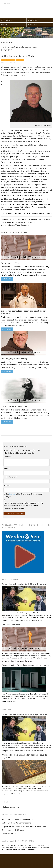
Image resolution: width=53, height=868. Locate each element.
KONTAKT (5, 25)
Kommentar (11, 60)
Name (7, 469)
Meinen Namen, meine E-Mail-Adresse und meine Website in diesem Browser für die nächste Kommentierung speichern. (23, 506)
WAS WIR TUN (32, 20)
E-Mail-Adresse (10, 477)
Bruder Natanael (8, 819)
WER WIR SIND (6, 20)
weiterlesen (38, 751)
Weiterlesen (39, 620)
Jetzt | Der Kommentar (9, 63)
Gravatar (12, 494)
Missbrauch (20, 60)
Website (7, 486)
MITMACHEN (32, 25)
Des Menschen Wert (10, 263)
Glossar (21, 830)
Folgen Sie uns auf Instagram (15, 864)
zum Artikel (7, 279)
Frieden (4, 60)
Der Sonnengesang (26, 819)
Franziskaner (26, 11)
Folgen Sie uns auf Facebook (15, 860)
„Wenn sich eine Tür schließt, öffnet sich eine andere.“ (26, 665)
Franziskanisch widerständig (14, 406)
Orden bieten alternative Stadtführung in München (25, 584)
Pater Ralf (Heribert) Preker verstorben (30, 826)
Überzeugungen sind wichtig (14, 359)
